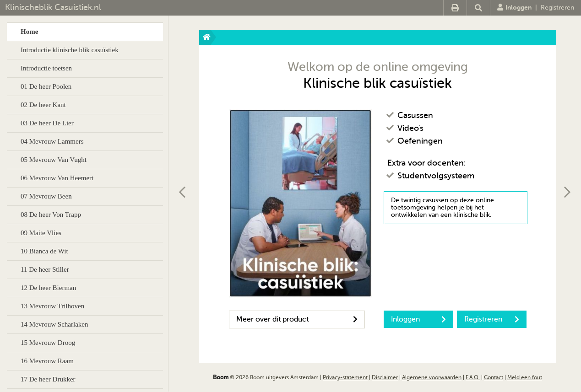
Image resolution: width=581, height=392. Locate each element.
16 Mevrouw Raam (47, 361)
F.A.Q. (473, 377)
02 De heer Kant (43, 105)
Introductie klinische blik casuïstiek (70, 50)
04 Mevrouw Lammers (52, 141)
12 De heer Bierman (48, 288)
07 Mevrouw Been (46, 196)
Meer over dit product (297, 319)
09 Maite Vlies (41, 233)
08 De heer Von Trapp (51, 215)
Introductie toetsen (46, 68)
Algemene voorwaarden (432, 377)
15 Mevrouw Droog (48, 343)
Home (29, 32)
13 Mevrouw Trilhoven (52, 306)
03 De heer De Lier (47, 123)
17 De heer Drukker (48, 379)
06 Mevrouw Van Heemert (57, 178)
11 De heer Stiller (45, 269)
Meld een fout (525, 377)
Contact (494, 377)
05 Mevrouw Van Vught (54, 160)
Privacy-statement (345, 377)
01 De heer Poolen (46, 86)
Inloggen (514, 7)
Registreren (557, 8)
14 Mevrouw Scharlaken (54, 324)
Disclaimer (385, 377)
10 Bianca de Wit (44, 251)
